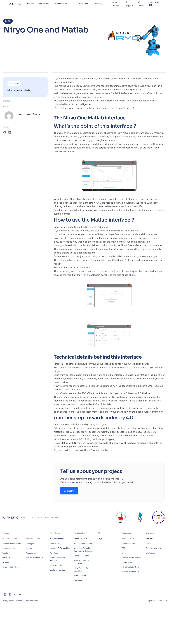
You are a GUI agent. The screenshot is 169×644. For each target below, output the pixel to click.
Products (6, 534)
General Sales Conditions (27, 602)
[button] (9, 22)
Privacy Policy (8, 602)
